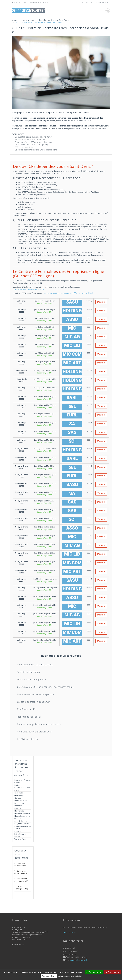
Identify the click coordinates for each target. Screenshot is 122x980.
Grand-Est (19, 793)
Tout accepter (94, 972)
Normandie (19, 811)
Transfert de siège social (29, 717)
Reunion (18, 831)
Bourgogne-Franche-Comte (23, 781)
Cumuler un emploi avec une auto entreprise (39, 724)
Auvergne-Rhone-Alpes (22, 776)
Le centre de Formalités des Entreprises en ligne (36, 150)
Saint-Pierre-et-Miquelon (21, 835)
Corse (17, 790)
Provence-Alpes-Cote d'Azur (23, 827)
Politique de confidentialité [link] (70, 976)
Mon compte (87, 2)
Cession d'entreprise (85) (21, 888)
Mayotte (18, 808)
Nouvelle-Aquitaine (22, 816)
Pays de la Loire (21, 821)
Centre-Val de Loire (22, 788)
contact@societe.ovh (79, 960)
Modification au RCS (27, 709)
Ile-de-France (20, 803)
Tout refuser (113, 972)
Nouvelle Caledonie (22, 813)
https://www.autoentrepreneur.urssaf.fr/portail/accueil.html (68, 293)
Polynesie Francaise (22, 824)
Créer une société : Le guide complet (35, 665)
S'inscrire (101, 302)
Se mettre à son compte (29, 672)
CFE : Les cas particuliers (26, 147)
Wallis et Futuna (21, 839)
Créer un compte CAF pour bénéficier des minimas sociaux (46, 687)
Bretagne (18, 785)
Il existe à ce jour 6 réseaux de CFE (30, 139)
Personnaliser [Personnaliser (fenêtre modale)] (49, 976)
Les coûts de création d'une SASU (34, 702)
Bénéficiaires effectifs (27, 739)
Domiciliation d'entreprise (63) (21, 880)
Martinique (19, 806)
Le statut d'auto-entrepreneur (32, 679)
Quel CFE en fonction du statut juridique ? (33, 145)
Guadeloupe (19, 795)
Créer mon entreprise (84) (20, 864)
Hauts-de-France (21, 801)
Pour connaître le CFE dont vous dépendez (34, 142)
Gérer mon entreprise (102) (21, 872)
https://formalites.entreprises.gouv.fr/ (29, 289)
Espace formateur (103, 2)
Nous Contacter (69, 932)
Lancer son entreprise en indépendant (36, 694)
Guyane (18, 798)
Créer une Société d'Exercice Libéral (35, 732)
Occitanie (18, 819)
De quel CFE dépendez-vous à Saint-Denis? (34, 137)
